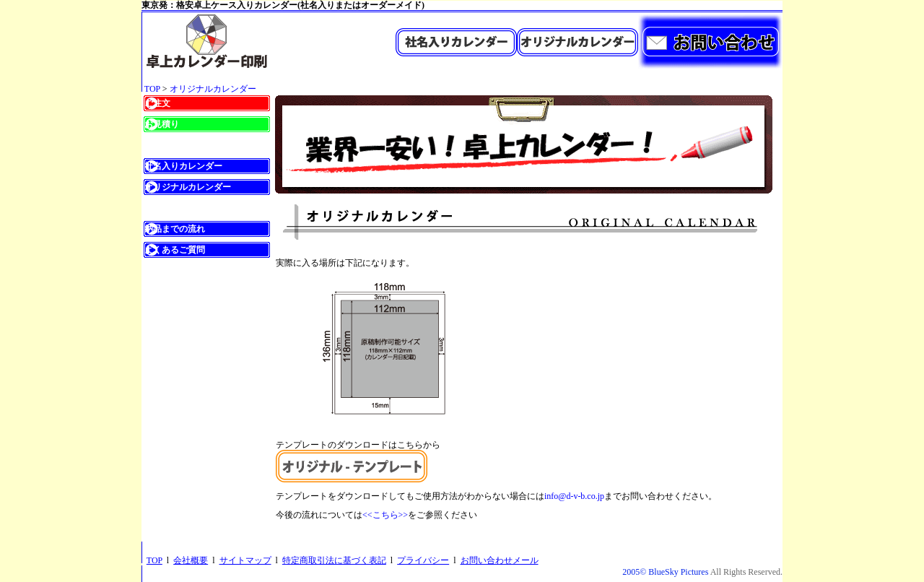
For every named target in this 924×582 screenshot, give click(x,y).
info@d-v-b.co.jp (574, 496)
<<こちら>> (385, 515)
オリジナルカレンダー (213, 89)
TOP (152, 89)
